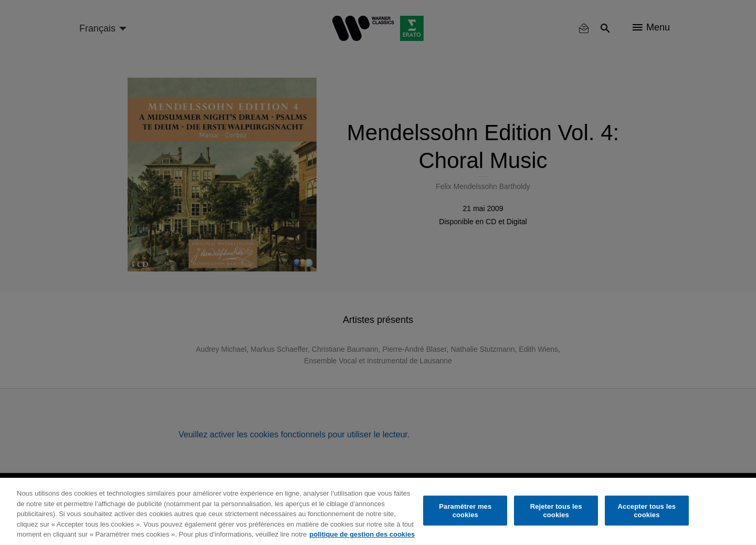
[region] (378, 511)
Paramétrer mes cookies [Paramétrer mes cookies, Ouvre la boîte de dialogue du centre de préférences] (465, 511)
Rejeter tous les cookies (556, 511)
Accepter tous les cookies (647, 511)
